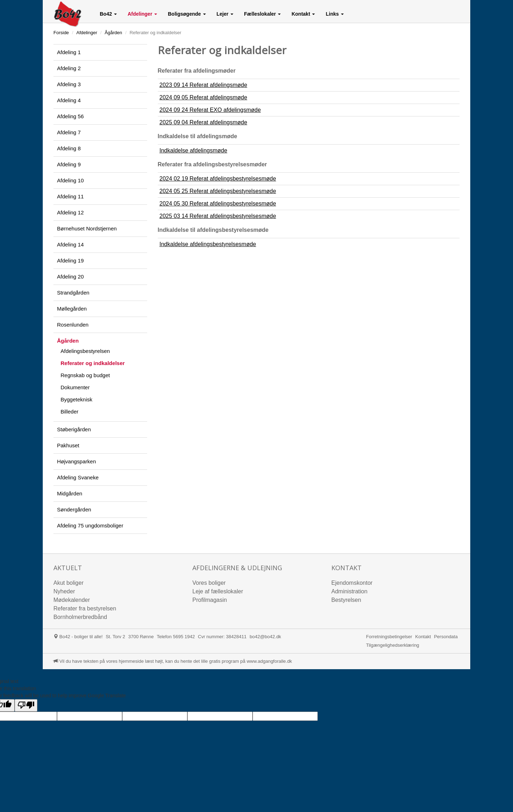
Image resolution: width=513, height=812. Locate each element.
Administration (349, 591)
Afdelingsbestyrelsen (85, 351)
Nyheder (64, 591)
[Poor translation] (26, 705)
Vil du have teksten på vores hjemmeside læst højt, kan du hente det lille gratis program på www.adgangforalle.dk (173, 661)
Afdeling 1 (69, 52)
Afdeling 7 (69, 132)
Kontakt (423, 637)
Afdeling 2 (69, 68)
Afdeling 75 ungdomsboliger (90, 525)
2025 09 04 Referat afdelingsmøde (203, 122)
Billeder (69, 412)
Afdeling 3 (69, 84)
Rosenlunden (73, 325)
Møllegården (72, 309)
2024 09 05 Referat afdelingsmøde (203, 97)
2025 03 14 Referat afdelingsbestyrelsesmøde (218, 216)
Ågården (113, 33)
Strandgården (73, 293)
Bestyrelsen (346, 600)
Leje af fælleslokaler (218, 591)
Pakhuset (68, 445)
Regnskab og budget (85, 375)
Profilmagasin (210, 600)
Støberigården (74, 429)
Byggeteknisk (76, 399)
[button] (108, 14)
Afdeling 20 (70, 277)
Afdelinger (87, 33)
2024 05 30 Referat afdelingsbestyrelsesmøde (218, 204)
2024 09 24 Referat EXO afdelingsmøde (210, 110)
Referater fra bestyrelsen (85, 608)
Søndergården (74, 509)
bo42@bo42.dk (265, 637)
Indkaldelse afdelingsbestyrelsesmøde (208, 244)
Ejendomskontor (352, 583)
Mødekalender (72, 600)
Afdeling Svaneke (78, 477)
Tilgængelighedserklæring (393, 645)
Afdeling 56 (70, 116)
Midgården (70, 493)
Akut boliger (69, 583)
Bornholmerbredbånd (80, 617)
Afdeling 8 (69, 148)
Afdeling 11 (70, 196)
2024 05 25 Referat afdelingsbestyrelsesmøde (218, 191)
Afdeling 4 (69, 100)
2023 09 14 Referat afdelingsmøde (203, 85)
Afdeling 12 (70, 212)
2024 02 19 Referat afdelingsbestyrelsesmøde (218, 179)
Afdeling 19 (70, 261)
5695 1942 (184, 637)
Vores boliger (209, 583)
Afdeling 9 (69, 164)
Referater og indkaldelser (93, 363)
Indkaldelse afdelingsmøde (193, 150)
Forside (61, 33)
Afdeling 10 (70, 180)
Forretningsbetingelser (389, 637)
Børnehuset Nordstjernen (87, 228)
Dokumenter (75, 387)
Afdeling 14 (70, 244)
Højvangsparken (76, 461)
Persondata (446, 637)
